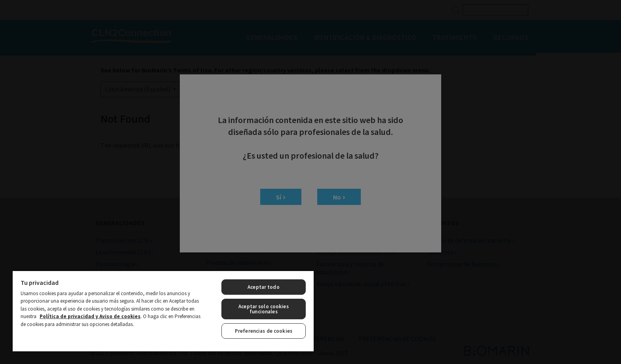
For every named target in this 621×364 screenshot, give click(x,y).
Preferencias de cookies (264, 331)
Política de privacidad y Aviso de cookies (90, 316)
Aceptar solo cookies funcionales (264, 309)
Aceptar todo (264, 287)
